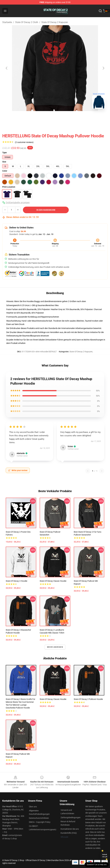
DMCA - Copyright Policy (40, 822)
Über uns (33, 807)
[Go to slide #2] (55, 117)
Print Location (9, 187)
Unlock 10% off (105, 856)
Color (5, 171)
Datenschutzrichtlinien (39, 818)
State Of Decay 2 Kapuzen (55, 22)
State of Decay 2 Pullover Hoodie (88, 699)
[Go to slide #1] (40, 117)
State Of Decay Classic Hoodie (53, 581)
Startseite (7, 22)
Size (4, 162)
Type (5, 153)
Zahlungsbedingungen (71, 817)
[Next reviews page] (102, 471)
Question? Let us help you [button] (97, 865)
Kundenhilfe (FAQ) (69, 833)
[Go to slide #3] (70, 117)
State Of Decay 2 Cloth (27, 22)
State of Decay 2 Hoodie (16, 581)
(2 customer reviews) (24, 142)
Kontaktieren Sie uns (70, 829)
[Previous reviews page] (88, 471)
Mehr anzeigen (55, 647)
